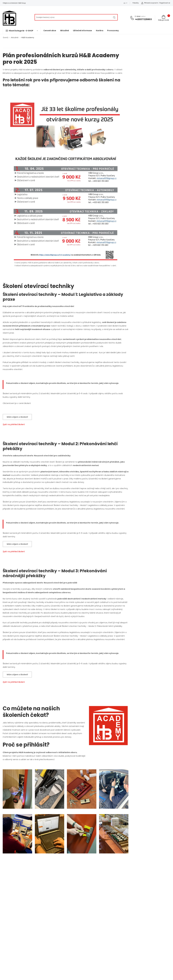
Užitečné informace (83, 31)
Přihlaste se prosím (150, 3)
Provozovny (113, 31)
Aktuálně (65, 31)
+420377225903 (143, 19)
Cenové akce (50, 31)
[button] (22, 31)
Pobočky (136, 3)
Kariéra (100, 31)
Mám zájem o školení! (17, 417)
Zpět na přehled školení (14, 424)
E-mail (138, 16)
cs (124, 3)
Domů (6, 38)
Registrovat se (165, 3)
